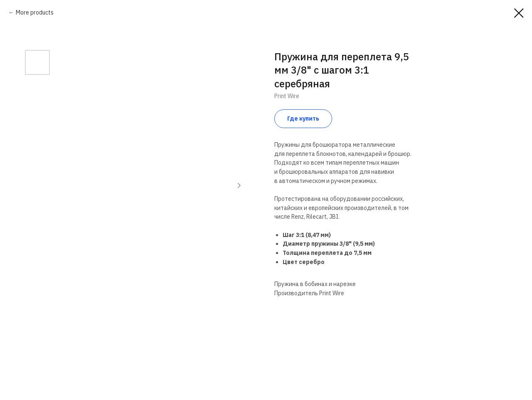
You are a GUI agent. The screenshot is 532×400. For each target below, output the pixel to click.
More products (35, 12)
